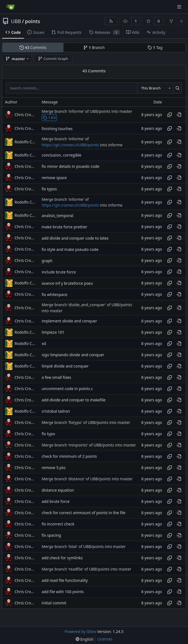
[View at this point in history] (179, 115)
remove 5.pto (54, 468)
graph (47, 261)
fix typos (49, 189)
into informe (111, 145)
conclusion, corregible (62, 155)
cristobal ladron (56, 411)
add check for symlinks (62, 558)
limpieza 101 (53, 332)
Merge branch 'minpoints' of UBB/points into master (89, 445)
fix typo (49, 434)
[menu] (85, 639)
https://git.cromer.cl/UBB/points (70, 145)
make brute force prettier (65, 227)
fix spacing (51, 535)
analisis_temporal (58, 216)
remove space (54, 178)
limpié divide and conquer (65, 366)
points (33, 21)
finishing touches (57, 129)
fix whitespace (55, 294)
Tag (155, 47)
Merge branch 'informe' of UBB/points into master (87, 111)
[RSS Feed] (111, 21)
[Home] (10, 7)
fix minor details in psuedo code (71, 166)
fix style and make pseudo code (70, 249)
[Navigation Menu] (180, 7)
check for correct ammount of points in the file (84, 513)
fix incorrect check (58, 524)
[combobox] (155, 88)
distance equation (58, 490)
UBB (16, 21)
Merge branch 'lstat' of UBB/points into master (84, 546)
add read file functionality (65, 580)
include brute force (59, 272)
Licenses (105, 639)
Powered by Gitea (80, 631)
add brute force (56, 501)
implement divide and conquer (70, 321)
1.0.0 (49, 118)
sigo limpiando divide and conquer (73, 355)
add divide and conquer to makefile (74, 400)
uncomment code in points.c (67, 389)
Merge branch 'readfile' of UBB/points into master (87, 569)
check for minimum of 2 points (69, 456)
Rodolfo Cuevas (26, 142)
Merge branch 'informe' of (65, 139)
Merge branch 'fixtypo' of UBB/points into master (86, 422)
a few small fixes (56, 377)
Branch (94, 47)
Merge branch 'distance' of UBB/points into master (87, 479)
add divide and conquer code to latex (75, 238)
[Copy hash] (170, 115)
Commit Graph (53, 59)
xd (44, 343)
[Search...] (177, 88)
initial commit (54, 603)
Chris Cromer (26, 115)
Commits (33, 47)
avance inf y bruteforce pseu (67, 283)
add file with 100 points (63, 592)
